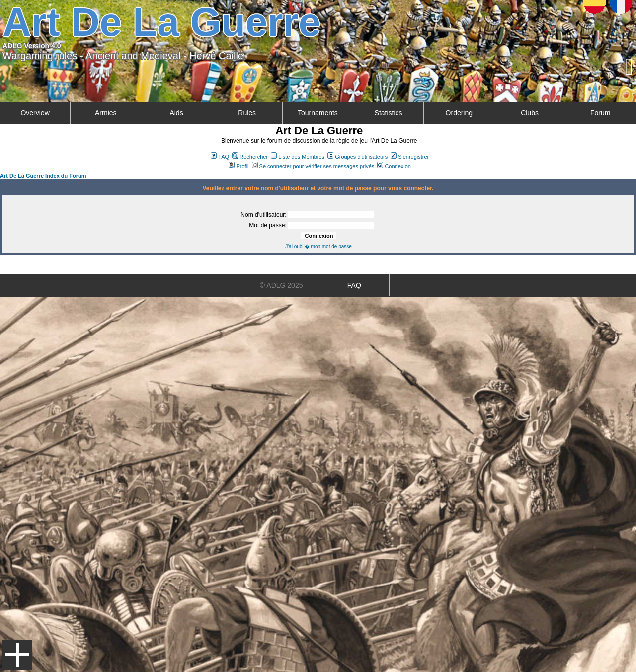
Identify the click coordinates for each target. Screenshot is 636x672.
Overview (35, 113)
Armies (106, 113)
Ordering (459, 113)
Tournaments (318, 113)
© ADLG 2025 (281, 285)
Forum (600, 113)
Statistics (389, 113)
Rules (247, 113)
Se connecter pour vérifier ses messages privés (313, 166)
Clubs (530, 113)
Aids (176, 113)
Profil (238, 166)
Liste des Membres (298, 157)
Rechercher (250, 157)
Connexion (394, 166)
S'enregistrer (410, 157)
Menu (17, 655)
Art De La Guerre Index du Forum (43, 176)
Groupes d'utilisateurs (358, 157)
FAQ (220, 157)
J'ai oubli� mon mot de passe (318, 246)
